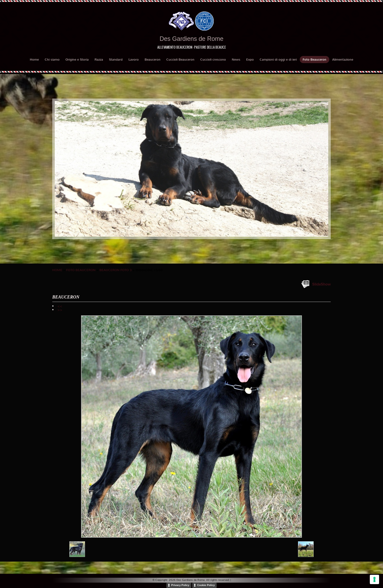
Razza (99, 60)
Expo (250, 60)
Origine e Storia (77, 60)
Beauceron (153, 60)
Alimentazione (343, 60)
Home (34, 60)
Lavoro (134, 60)
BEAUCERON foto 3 (116, 270)
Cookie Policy (206, 585)
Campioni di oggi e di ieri (278, 60)
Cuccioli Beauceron (180, 60)
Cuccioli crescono (213, 60)
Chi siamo (52, 60)
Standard (116, 60)
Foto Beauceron (314, 60)
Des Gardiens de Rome (191, 39)
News (236, 60)
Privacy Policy (180, 585)
